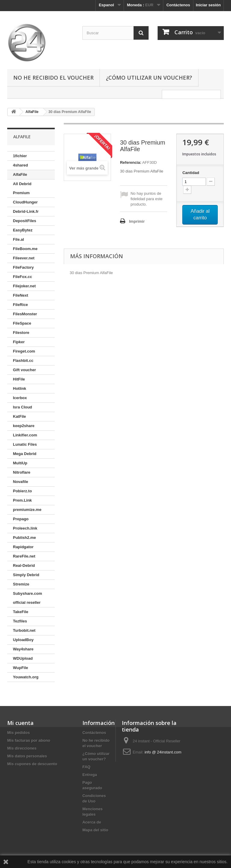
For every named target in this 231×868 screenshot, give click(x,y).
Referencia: (131, 162)
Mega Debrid (25, 454)
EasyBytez (23, 230)
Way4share (23, 649)
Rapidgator (23, 547)
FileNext (21, 295)
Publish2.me (25, 538)
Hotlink (20, 388)
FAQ (86, 767)
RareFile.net (24, 556)
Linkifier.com (25, 435)
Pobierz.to (22, 491)
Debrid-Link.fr (26, 211)
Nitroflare (22, 472)
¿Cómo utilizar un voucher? (149, 78)
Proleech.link (25, 528)
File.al (18, 239)
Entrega (90, 775)
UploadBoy (23, 640)
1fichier (20, 156)
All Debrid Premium (22, 188)
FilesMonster (25, 314)
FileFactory (23, 267)
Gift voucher (25, 370)
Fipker (19, 342)
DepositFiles (25, 221)
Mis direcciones (22, 748)
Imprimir (137, 221)
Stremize (21, 584)
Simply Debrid (26, 575)
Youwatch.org (26, 677)
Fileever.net (24, 258)
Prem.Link (22, 500)
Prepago (21, 519)
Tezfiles (20, 621)
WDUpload (23, 658)
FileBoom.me (25, 249)
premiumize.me (27, 510)
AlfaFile (20, 174)
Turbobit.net (24, 630)
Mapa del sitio (95, 830)
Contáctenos (178, 5)
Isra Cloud (23, 407)
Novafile (21, 482)
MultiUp (20, 463)
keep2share (24, 426)
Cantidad (191, 173)
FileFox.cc (23, 277)
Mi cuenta (20, 723)
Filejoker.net (24, 286)
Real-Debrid (24, 565)
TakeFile (21, 612)
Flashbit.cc (23, 361)
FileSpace (22, 323)
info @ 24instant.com (163, 752)
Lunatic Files (25, 444)
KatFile (19, 416)
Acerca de (92, 822)
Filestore (21, 333)
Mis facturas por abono (29, 740)
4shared (20, 165)
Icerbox (20, 398)
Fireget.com (24, 351)
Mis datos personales (27, 756)
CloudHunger (25, 202)
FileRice (20, 305)
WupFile (20, 668)
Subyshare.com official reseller (28, 598)
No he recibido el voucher (53, 78)
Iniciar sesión (208, 5)
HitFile (19, 379)
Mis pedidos (18, 733)
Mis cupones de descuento (32, 764)
